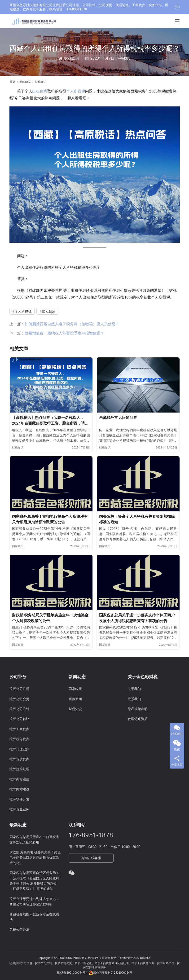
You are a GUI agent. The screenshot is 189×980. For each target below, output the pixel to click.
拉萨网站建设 (19, 789)
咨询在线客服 (91, 858)
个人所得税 (76, 91)
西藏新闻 (75, 699)
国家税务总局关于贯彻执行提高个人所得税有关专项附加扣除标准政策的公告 (50, 519)
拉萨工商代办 (19, 729)
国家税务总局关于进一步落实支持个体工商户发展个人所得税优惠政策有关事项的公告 (137, 618)
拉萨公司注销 (19, 709)
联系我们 (134, 699)
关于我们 (134, 689)
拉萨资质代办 (19, 759)
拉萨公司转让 (19, 719)
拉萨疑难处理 (19, 769)
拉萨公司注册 (19, 689)
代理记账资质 (138, 719)
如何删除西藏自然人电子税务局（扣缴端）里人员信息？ (72, 324)
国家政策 (18, 546)
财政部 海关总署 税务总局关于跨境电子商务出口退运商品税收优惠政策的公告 (35, 858)
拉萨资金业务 (19, 809)
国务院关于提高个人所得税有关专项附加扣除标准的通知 (137, 519)
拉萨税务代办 (19, 739)
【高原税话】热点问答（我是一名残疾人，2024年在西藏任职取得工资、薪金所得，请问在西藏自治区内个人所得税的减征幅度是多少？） (51, 421)
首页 (12, 82)
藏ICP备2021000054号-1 (73, 973)
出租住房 (40, 91)
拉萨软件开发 (19, 799)
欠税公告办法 (19, 929)
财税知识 (72, 58)
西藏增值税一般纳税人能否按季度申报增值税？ (64, 333)
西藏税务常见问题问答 (118, 418)
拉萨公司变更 (19, 699)
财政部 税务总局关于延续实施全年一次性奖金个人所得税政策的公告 (50, 618)
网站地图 (146, 958)
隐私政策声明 (138, 709)
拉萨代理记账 (19, 749)
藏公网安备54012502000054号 (113, 973)
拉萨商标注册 (19, 779)
